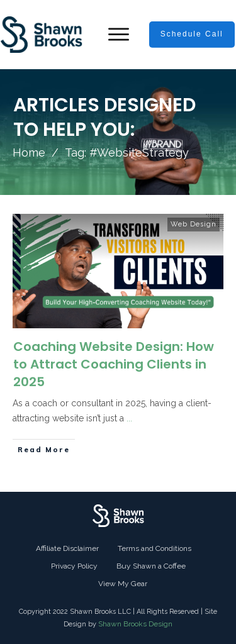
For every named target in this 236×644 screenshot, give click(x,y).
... (129, 418)
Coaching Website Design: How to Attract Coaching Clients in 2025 (114, 364)
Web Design (194, 224)
